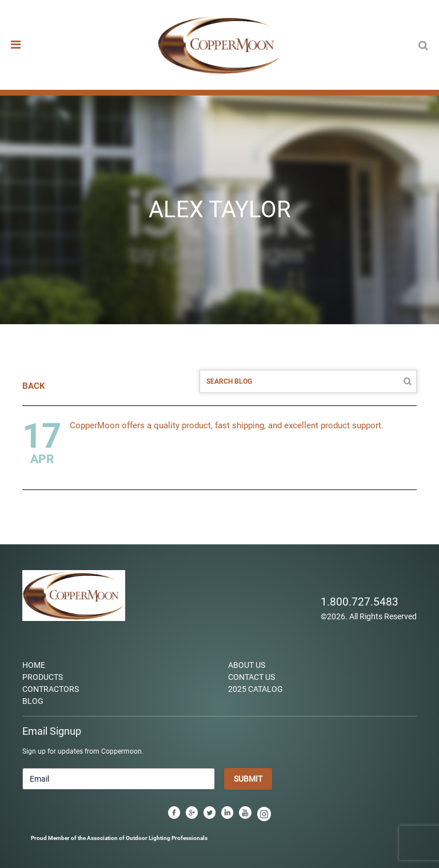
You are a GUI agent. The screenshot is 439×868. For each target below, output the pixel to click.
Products (43, 677)
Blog (33, 701)
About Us (247, 665)
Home (34, 665)
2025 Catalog (256, 689)
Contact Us (252, 677)
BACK (34, 386)
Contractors (51, 689)
